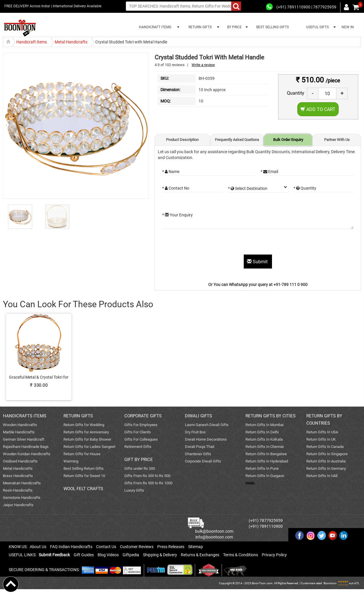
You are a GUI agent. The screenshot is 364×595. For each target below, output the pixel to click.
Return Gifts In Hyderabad (267, 461)
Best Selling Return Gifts (84, 468)
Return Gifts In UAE (322, 476)
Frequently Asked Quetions (237, 140)
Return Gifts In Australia (326, 461)
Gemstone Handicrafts (22, 498)
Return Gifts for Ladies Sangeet (89, 447)
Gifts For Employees (141, 425)
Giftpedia (131, 555)
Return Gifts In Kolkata (264, 439)
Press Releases (171, 547)
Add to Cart (318, 109)
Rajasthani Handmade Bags (26, 447)
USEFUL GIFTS (317, 27)
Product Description (182, 140)
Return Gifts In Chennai (265, 447)
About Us (38, 547)
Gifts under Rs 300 (140, 468)
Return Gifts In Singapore (327, 454)
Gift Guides (84, 555)
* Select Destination (248, 188)
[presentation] (206, 243)
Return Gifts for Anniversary (86, 432)
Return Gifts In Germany (326, 468)
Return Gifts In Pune (262, 468)
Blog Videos (108, 555)
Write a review (203, 65)
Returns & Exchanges (200, 555)
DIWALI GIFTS (198, 416)
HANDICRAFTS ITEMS (25, 416)
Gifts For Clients (138, 432)
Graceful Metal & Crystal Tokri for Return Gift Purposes (39, 377)
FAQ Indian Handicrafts (71, 547)
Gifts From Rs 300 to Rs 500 (147, 476)
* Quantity (305, 188)
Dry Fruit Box (195, 432)
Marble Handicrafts (19, 432)
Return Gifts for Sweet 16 (84, 476)
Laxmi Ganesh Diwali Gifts (207, 425)
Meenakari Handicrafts (22, 483)
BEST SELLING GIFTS (273, 27)
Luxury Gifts (134, 490)
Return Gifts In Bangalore (266, 454)
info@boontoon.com (214, 537)
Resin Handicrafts (18, 490)
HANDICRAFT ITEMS (154, 27)
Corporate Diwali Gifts (203, 461)
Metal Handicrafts (18, 468)
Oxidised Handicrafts (20, 461)
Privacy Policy (274, 555)
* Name (171, 172)
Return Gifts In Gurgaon (265, 476)
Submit (258, 262)
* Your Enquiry (177, 215)
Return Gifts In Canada (325, 447)
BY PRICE (234, 27)
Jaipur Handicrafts (18, 505)
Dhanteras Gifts (198, 454)
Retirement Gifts (138, 447)
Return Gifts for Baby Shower (87, 439)
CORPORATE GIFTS (143, 416)
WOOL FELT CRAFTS (83, 489)
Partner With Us (337, 140)
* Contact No (176, 188)
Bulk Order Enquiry (288, 140)
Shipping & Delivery (160, 555)
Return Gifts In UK (321, 439)
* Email (269, 172)
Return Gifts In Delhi (262, 432)
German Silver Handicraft (24, 439)
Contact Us (106, 547)
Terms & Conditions (241, 555)
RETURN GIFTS (199, 27)
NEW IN (348, 27)
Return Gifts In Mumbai (265, 425)
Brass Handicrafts (18, 476)
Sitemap (196, 547)
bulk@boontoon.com (214, 531)
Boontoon (330, 583)
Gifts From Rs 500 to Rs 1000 (148, 483)
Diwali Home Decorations (206, 439)
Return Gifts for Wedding (84, 425)
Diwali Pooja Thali (200, 447)
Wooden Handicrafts (20, 425)
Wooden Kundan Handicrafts (27, 454)
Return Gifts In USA (322, 432)
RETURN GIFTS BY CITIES (271, 416)
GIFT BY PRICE (139, 460)
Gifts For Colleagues (141, 439)
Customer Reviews (137, 547)
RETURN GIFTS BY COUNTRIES (324, 420)
